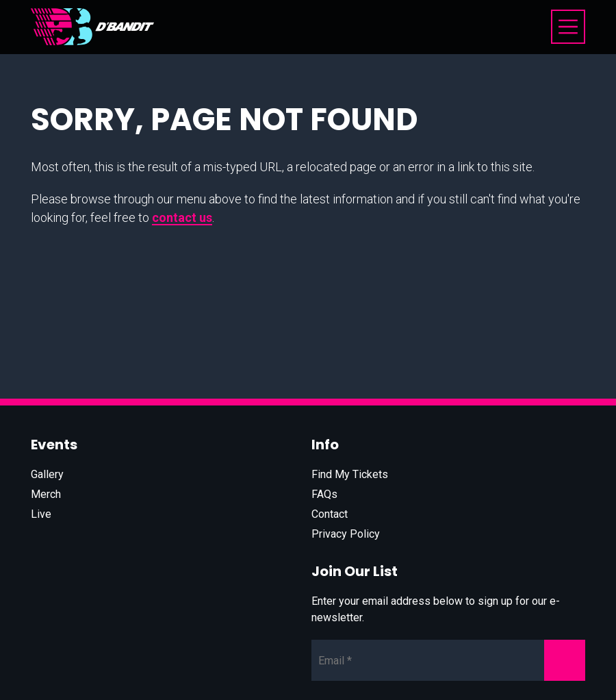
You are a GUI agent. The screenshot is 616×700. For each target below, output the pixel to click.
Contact (330, 514)
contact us (182, 217)
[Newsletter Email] (448, 660)
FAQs (324, 494)
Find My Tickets (350, 474)
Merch (46, 494)
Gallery (47, 474)
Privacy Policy (346, 534)
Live (41, 514)
